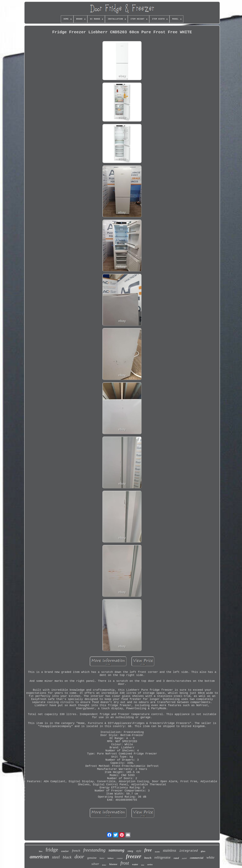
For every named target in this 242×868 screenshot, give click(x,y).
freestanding (94, 850)
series (150, 864)
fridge (52, 850)
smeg (130, 851)
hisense (113, 864)
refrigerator (163, 857)
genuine (92, 858)
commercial (197, 858)
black (67, 857)
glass (203, 851)
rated (176, 858)
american (39, 857)
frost (125, 863)
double (157, 852)
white (210, 857)
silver (95, 864)
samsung (116, 850)
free (148, 850)
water (135, 864)
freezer (134, 856)
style (139, 851)
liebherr (111, 858)
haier (102, 858)
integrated (188, 851)
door (79, 857)
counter (120, 858)
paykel (184, 858)
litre (41, 851)
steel (56, 857)
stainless (169, 850)
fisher (104, 865)
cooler (65, 851)
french (76, 851)
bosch (148, 858)
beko (143, 865)
